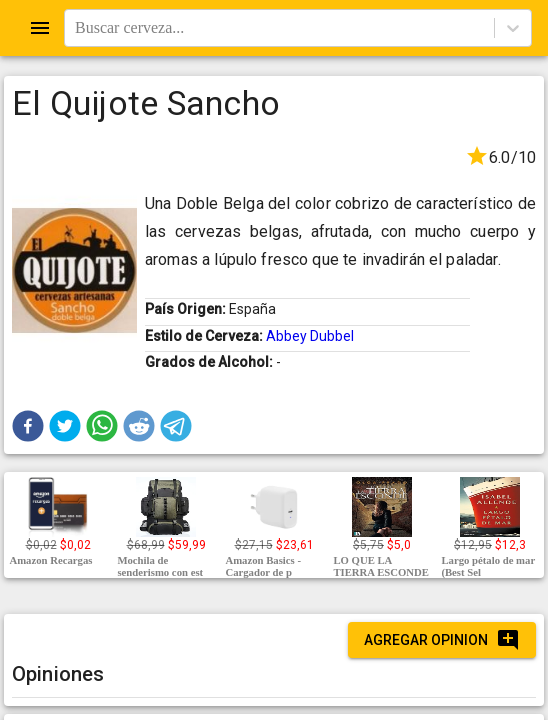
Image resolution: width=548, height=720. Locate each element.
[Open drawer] (40, 28)
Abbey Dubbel (310, 336)
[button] (28, 426)
